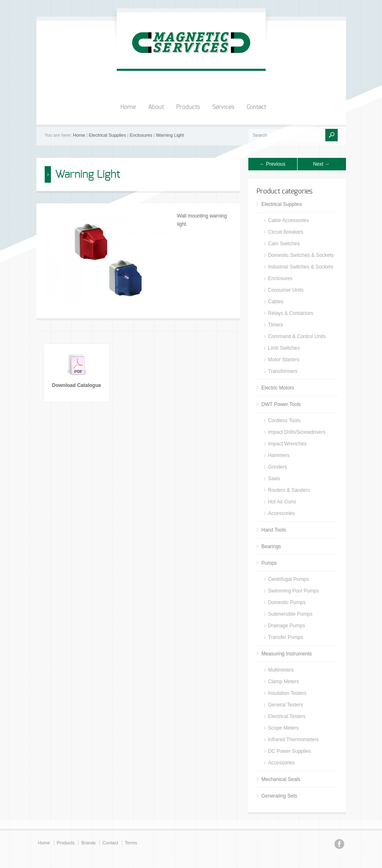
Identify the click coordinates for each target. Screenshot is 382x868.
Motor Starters (284, 360)
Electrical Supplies (108, 135)
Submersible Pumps (290, 614)
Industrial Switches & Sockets (301, 267)
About (156, 107)
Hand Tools (274, 530)
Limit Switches (284, 348)
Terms (131, 843)
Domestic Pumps (287, 602)
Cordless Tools (284, 421)
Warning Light (170, 135)
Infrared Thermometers (294, 740)
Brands (88, 843)
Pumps (269, 563)
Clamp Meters (284, 682)
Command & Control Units (297, 336)
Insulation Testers (287, 693)
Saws (274, 479)
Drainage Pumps (287, 626)
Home (128, 107)
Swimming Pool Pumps (294, 591)
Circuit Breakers (286, 232)
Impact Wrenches (287, 444)
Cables (276, 302)
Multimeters (281, 670)
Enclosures (141, 135)
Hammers (279, 455)
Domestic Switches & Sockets (301, 255)
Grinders (278, 467)
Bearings (271, 546)
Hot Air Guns (282, 502)
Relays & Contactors (291, 313)
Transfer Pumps (286, 637)
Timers (276, 325)
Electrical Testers (287, 716)
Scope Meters (283, 728)
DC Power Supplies (290, 751)
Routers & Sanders (289, 490)
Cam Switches (284, 244)
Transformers (283, 371)
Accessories (282, 513)
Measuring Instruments (287, 654)
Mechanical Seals (281, 779)
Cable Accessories (289, 220)
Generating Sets (280, 796)
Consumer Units (286, 290)
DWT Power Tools (281, 404)
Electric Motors (278, 388)
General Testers (286, 705)
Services (223, 107)
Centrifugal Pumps (289, 579)
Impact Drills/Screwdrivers (297, 432)
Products (188, 107)
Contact (256, 107)
